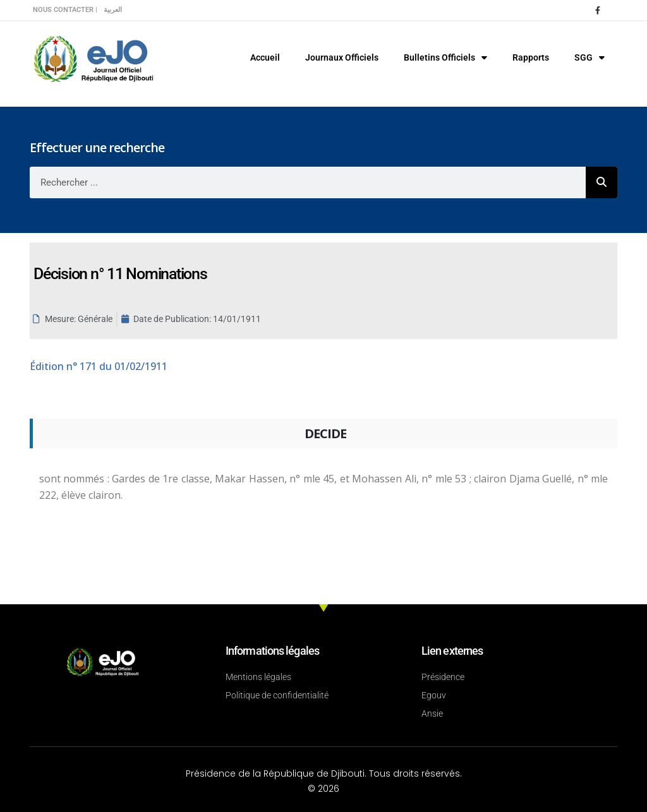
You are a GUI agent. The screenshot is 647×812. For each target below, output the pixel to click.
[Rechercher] (602, 182)
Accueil (265, 57)
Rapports (531, 57)
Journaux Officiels (342, 57)
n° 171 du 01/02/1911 (99, 366)
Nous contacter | (65, 10)
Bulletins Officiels (445, 57)
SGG (590, 57)
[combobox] (308, 182)
